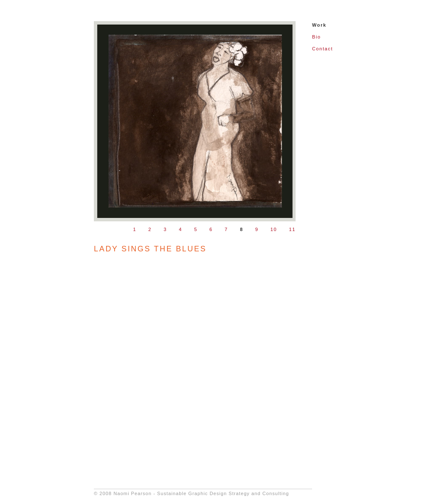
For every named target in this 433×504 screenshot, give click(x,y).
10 (274, 229)
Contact (322, 49)
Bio (317, 37)
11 (292, 229)
